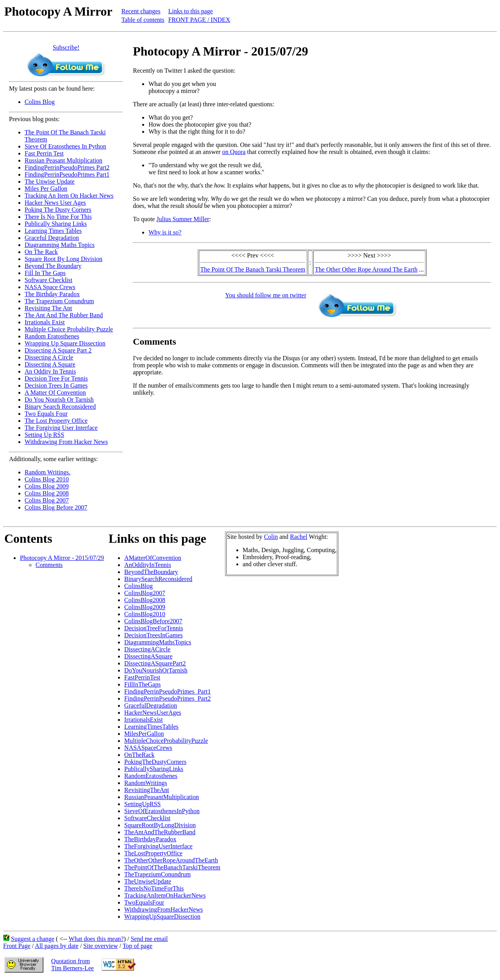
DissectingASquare (148, 656)
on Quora (234, 152)
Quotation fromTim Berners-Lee (72, 965)
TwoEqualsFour (144, 902)
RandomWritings (146, 783)
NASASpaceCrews (148, 748)
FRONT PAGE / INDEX (199, 20)
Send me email (149, 939)
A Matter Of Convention (55, 393)
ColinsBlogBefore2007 (153, 621)
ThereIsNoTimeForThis (154, 888)
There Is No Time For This (58, 217)
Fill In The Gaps (45, 273)
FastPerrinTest (142, 677)
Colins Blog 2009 (47, 486)
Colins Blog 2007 (47, 500)
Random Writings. (47, 472)
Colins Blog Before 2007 (56, 507)
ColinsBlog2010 (145, 614)
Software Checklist (48, 280)
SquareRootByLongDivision (160, 825)
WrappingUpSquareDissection (162, 917)
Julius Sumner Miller (183, 219)
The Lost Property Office (56, 421)
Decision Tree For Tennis (56, 378)
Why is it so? (165, 232)
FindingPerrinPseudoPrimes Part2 (67, 167)
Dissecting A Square (50, 364)
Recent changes (141, 11)
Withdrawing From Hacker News (66, 442)
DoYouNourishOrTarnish (156, 670)
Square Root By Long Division (63, 259)
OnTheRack (139, 755)
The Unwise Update (50, 182)
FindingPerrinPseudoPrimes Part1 (67, 174)
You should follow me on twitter (266, 295)
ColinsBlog (138, 586)
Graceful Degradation (52, 238)
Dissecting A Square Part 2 (58, 350)
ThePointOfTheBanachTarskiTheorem (172, 867)
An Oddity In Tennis (50, 371)
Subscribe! (66, 47)
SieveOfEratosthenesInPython (162, 811)
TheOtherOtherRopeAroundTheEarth (171, 860)
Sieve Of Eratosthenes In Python (65, 146)
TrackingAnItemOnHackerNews (165, 895)
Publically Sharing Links (56, 224)
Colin (271, 537)
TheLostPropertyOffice (153, 853)
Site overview (100, 946)
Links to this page (191, 11)
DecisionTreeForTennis (154, 628)
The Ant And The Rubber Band (64, 315)
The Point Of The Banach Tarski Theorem (253, 269)
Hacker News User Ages (55, 203)
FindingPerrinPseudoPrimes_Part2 (167, 698)
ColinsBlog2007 (145, 593)
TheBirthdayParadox (150, 839)
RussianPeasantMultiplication (162, 797)
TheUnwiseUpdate (148, 881)
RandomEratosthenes (151, 776)
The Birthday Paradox (52, 294)
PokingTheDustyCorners (155, 762)
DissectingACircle (147, 649)
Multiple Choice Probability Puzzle (69, 329)
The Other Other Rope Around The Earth (366, 269)
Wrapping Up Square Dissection (65, 343)
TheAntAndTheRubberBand (160, 832)
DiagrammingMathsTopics (158, 642)
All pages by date (57, 946)
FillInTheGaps (142, 684)
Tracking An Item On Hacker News (69, 196)
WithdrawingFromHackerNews (163, 909)
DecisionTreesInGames (154, 635)
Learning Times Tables (53, 231)
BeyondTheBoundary (151, 572)
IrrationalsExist (144, 720)
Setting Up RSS (44, 435)
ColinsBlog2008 (145, 600)
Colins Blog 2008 (47, 493)
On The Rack (41, 252)
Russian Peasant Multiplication (63, 160)
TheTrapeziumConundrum (157, 874)
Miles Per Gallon (46, 189)
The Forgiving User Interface (61, 428)
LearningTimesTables (151, 727)
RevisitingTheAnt (147, 790)
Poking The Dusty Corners (58, 210)
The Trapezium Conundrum (59, 301)
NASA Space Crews (50, 287)
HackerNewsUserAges (153, 713)
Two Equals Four (46, 414)
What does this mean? (96, 939)
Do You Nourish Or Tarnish (59, 400)
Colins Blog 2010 (47, 479)
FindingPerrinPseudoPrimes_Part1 (167, 691)
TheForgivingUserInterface (158, 846)
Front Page (17, 946)
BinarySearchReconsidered (158, 579)
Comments (49, 565)
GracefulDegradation (151, 705)
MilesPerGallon (144, 734)
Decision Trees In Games (56, 385)
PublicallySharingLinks (154, 769)
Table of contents (143, 20)
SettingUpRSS (142, 804)
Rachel (298, 537)
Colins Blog (40, 102)
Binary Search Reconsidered (60, 407)
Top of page (137, 946)
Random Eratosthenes (52, 336)
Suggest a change (33, 939)
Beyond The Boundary (53, 266)
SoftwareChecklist (147, 818)
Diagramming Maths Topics (60, 245)
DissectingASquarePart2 (155, 663)
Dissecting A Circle (49, 357)
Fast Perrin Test (44, 153)
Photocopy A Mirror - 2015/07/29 (62, 558)
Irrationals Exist (45, 322)
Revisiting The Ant (48, 308)
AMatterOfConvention (153, 558)
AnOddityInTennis (148, 565)
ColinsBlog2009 (145, 607)
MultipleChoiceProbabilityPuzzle (166, 741)
